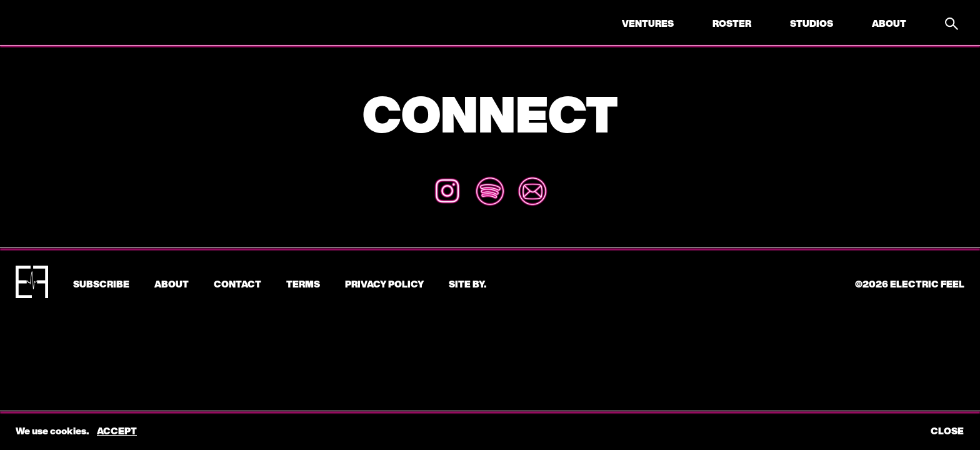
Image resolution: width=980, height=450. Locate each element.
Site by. (467, 284)
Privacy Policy (384, 284)
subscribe (101, 284)
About (889, 23)
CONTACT (237, 284)
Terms (303, 284)
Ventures (648, 23)
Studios (812, 23)
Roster (732, 23)
